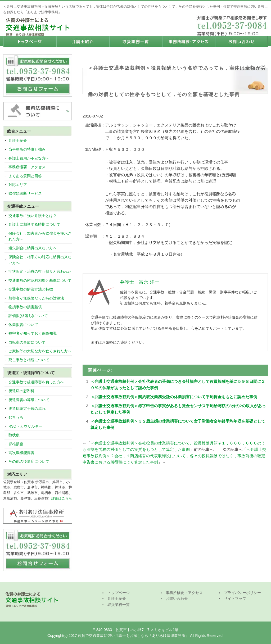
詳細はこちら (62, 498)
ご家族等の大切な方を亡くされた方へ (40, 351)
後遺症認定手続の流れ (27, 409)
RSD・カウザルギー (25, 426)
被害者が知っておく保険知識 (33, 333)
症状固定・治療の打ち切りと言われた (40, 271)
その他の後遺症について (29, 461)
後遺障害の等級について (29, 400)
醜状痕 (14, 435)
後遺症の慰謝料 (21, 391)
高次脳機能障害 (21, 453)
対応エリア (18, 185)
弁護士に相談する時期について (34, 224)
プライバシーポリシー (242, 593)
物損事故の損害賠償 (25, 307)
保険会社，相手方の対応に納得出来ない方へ (40, 260)
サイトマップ (235, 598)
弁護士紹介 (83, 42)
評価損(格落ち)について (28, 316)
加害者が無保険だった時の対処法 (36, 298)
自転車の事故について (27, 342)
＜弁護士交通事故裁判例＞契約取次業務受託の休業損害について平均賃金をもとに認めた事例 (174, 397)
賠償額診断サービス (25, 193)
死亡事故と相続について (29, 360)
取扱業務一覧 (135, 42)
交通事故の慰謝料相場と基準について (40, 280)
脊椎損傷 (16, 444)
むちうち (16, 417)
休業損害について (23, 325)
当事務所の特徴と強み (27, 149)
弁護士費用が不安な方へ (29, 158)
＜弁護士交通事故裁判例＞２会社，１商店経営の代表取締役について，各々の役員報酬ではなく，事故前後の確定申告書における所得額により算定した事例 (174, 456)
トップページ (30, 42)
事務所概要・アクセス (188, 42)
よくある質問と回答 (25, 176)
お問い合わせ (241, 42)
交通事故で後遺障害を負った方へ (36, 382)
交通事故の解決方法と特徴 (31, 289)
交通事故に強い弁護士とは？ (33, 216)
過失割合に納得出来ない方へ (33, 248)
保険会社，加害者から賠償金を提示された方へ (40, 236)
